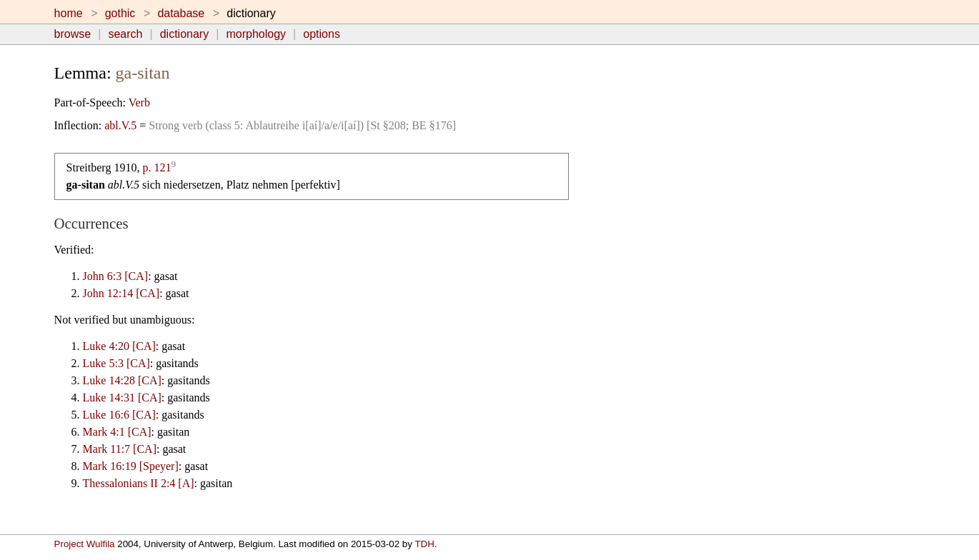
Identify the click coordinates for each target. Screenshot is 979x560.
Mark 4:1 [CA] (117, 432)
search (125, 34)
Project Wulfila (85, 544)
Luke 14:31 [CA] (122, 397)
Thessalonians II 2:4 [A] (139, 483)
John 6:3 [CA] (116, 276)
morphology (256, 34)
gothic (120, 13)
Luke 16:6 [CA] (119, 415)
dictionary (184, 34)
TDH (424, 544)
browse (73, 34)
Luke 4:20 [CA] (119, 346)
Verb (139, 102)
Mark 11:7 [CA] (120, 449)
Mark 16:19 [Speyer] (131, 466)
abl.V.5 (120, 125)
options (322, 34)
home (69, 13)
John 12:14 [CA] (121, 293)
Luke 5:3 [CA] (116, 363)
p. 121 (156, 167)
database (181, 13)
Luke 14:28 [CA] (122, 380)
